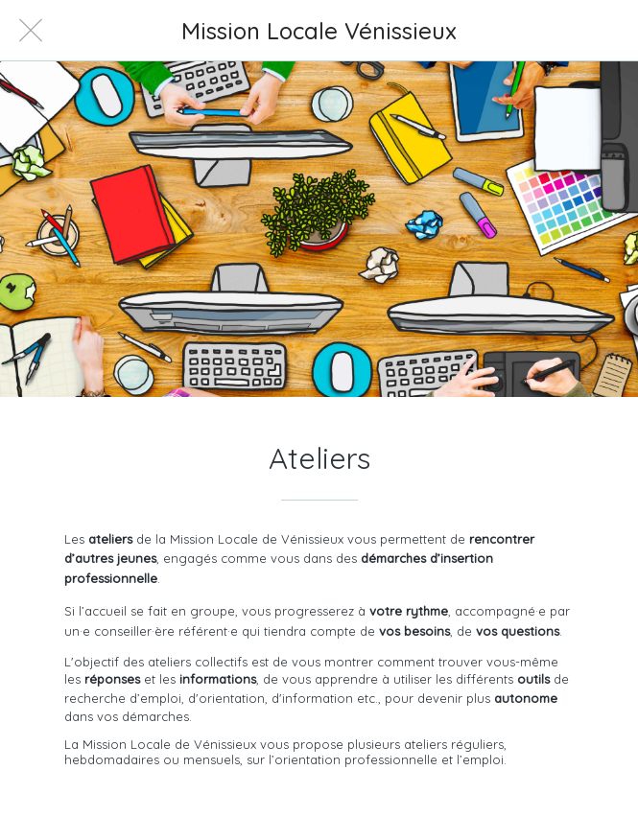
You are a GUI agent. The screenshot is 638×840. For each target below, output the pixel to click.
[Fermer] (31, 31)
